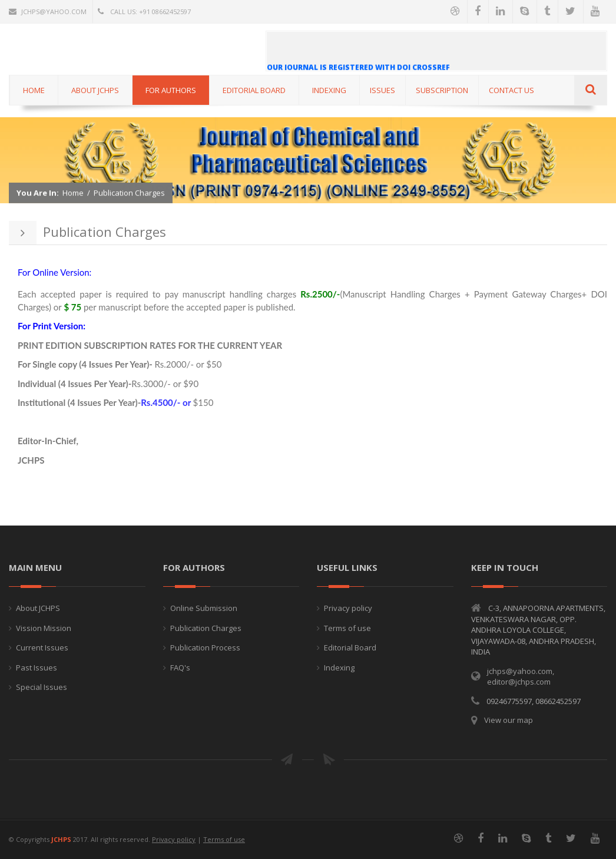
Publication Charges (129, 193)
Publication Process (205, 647)
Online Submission (204, 608)
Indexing (339, 668)
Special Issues (42, 687)
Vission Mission (44, 628)
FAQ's (180, 668)
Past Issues (37, 668)
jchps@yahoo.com (48, 11)
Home (73, 193)
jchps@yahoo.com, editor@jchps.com (521, 677)
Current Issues (42, 647)
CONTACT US (511, 90)
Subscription (442, 90)
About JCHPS (38, 608)
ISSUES (382, 90)
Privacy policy (348, 608)
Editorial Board (350, 647)
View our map (509, 720)
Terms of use (347, 628)
